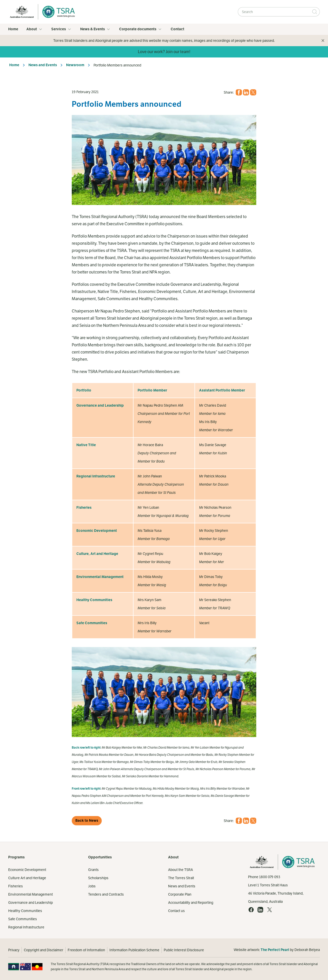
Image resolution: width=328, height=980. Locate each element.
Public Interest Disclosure (184, 950)
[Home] (57, 12)
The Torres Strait (181, 878)
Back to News (87, 821)
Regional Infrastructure (26, 927)
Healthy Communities (25, 911)
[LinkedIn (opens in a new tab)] (246, 92)
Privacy (14, 950)
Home (13, 29)
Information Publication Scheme (134, 950)
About (35, 29)
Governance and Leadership (30, 903)
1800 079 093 (270, 877)
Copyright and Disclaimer (44, 950)
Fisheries (16, 886)
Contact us (176, 911)
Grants (93, 870)
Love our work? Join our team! (164, 52)
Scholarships (98, 878)
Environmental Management (30, 894)
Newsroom (75, 65)
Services (62, 29)
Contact (177, 29)
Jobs (92, 886)
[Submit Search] (315, 12)
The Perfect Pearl (275, 950)
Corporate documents (141, 29)
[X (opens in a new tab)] (253, 92)
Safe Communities (23, 919)
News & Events (96, 29)
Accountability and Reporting (191, 903)
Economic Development (27, 870)
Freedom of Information (86, 950)
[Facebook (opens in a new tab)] (239, 92)
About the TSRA (181, 870)
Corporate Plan (180, 894)
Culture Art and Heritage (27, 878)
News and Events (43, 65)
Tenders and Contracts (106, 894)
